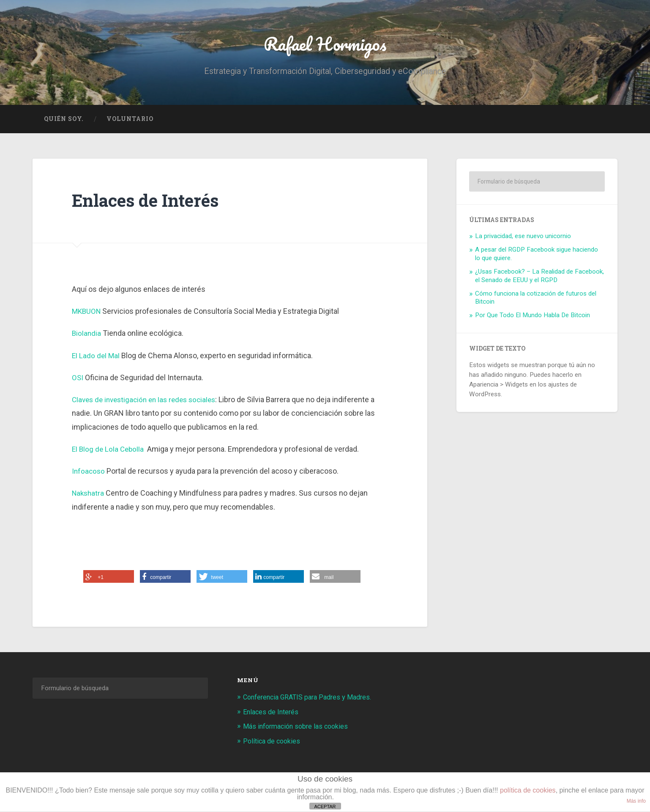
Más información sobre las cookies (299, 728)
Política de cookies (273, 742)
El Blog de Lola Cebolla (110, 451)
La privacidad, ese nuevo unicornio (523, 239)
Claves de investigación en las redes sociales (148, 402)
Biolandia (87, 336)
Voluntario (130, 121)
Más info (636, 801)
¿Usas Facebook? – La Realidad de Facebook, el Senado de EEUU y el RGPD (539, 278)
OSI (78, 380)
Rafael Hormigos (325, 45)
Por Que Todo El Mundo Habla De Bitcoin (533, 318)
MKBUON (87, 313)
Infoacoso (89, 473)
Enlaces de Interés (272, 713)
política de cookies (528, 790)
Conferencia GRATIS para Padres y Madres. (312, 699)
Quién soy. (64, 121)
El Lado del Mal (96, 358)
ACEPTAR (325, 807)
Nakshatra (89, 495)
